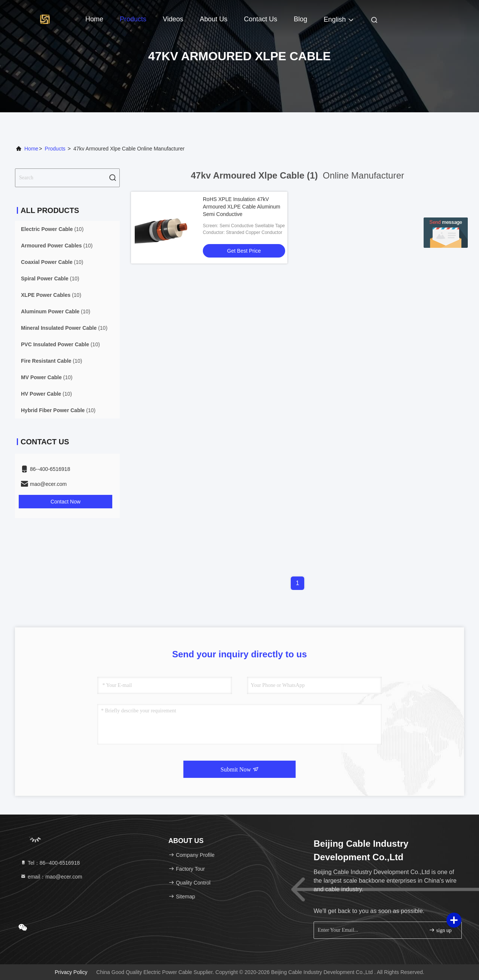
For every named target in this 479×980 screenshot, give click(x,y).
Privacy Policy (71, 972)
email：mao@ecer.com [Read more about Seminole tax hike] (51, 877)
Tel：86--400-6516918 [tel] (50, 863)
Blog (300, 19)
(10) (52, 229)
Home (94, 19)
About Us (214, 19)
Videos (173, 19)
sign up (440, 930)
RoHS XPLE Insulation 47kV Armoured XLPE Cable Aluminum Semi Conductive (242, 207)
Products (133, 19)
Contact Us (261, 19)
